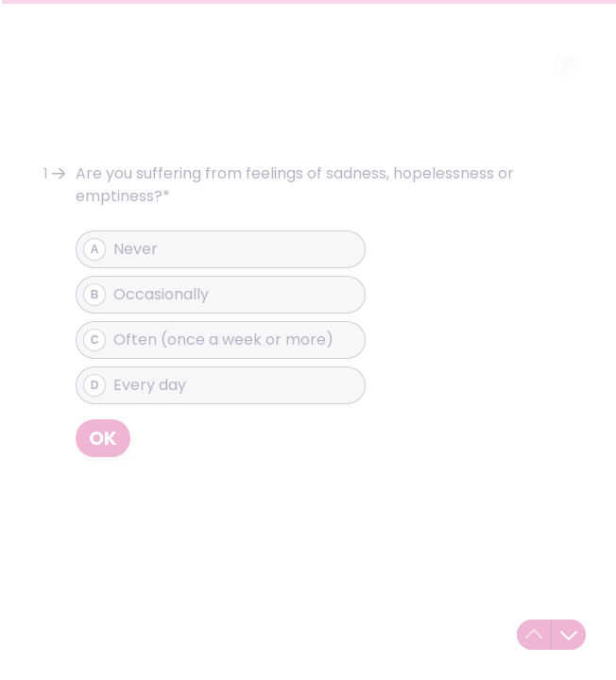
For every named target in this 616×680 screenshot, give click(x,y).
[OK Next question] (103, 438)
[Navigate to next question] (569, 635)
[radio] (221, 249)
